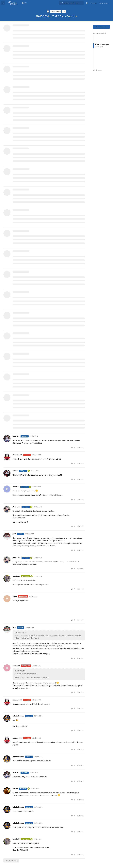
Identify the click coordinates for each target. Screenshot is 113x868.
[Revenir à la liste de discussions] (3, 3)
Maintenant (97, 70)
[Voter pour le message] (72, 447)
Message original (99, 33)
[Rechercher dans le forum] (71, 3)
